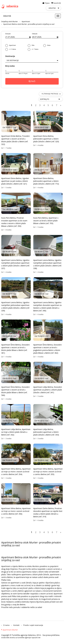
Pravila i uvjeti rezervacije (33, 625)
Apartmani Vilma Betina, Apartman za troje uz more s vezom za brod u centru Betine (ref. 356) (16, 511)
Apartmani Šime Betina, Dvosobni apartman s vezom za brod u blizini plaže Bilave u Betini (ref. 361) (15, 349)
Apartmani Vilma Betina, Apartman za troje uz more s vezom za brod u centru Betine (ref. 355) (48, 472)
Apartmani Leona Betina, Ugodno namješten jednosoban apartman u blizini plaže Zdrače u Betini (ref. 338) (47, 264)
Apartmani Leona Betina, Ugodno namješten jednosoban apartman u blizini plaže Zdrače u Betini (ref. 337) (15, 264)
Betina (21, 566)
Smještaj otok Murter (10, 21)
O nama (6, 625)
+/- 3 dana (17, 49)
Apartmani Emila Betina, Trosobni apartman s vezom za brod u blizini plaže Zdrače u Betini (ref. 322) (15, 140)
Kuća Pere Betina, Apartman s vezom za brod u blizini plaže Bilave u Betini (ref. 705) (46, 221)
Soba (51, 45)
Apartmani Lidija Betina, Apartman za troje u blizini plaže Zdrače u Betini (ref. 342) (16, 432)
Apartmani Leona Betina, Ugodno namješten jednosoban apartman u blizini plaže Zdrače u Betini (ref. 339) (15, 307)
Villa (35, 45)
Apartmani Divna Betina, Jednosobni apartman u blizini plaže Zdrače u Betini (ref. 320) (46, 139)
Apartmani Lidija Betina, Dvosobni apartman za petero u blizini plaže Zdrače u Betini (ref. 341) (48, 390)
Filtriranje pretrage (51, 94)
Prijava (46, 3)
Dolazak (8, 34)
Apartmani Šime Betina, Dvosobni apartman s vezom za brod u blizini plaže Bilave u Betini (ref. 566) (15, 391)
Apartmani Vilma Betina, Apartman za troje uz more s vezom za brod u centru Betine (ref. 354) (16, 472)
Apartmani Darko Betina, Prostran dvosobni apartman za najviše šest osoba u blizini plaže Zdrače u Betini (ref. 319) (48, 512)
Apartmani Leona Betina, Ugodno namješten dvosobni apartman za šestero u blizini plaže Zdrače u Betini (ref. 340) (47, 307)
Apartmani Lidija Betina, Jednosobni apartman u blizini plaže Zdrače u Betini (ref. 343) (46, 432)
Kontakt (16, 625)
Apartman (17, 45)
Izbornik (7, 16)
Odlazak (35, 34)
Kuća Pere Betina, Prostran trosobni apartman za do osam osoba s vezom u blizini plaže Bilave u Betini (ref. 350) (14, 222)
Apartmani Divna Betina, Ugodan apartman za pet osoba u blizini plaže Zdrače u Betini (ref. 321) (15, 181)
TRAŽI (32, 81)
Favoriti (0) (56, 3)
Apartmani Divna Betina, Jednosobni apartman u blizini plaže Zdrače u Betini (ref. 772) (46, 181)
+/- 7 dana (43, 49)
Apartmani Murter (10, 630)
